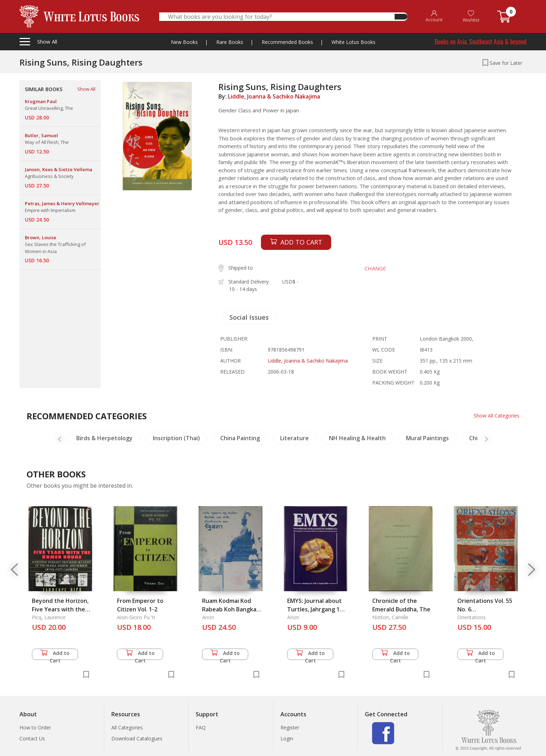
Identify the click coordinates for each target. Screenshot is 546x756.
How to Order (35, 727)
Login (287, 738)
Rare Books (230, 42)
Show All (86, 89)
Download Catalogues (137, 738)
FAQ (201, 727)
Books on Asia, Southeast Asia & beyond (481, 41)
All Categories (127, 727)
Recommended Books (287, 42)
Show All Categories (497, 416)
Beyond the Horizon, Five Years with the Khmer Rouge (60, 609)
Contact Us (32, 738)
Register (290, 727)
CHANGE (375, 268)
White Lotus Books (353, 42)
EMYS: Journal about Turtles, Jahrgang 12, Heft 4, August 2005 (316, 609)
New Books (184, 42)
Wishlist (471, 16)
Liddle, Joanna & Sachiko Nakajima (274, 96)
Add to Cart (55, 655)
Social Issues (249, 317)
